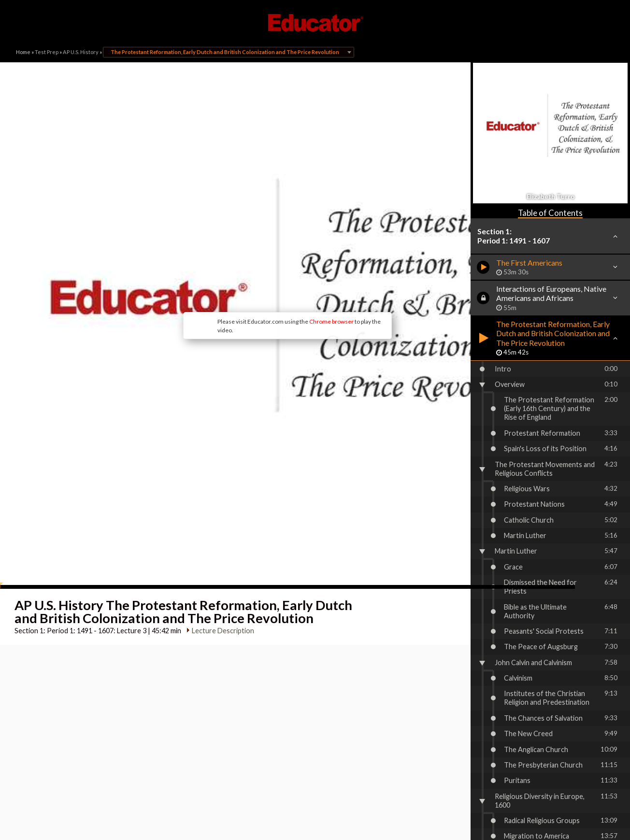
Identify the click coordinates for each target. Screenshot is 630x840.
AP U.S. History (81, 52)
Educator (315, 23)
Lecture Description (220, 549)
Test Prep (47, 52)
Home (23, 52)
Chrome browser (279, 274)
